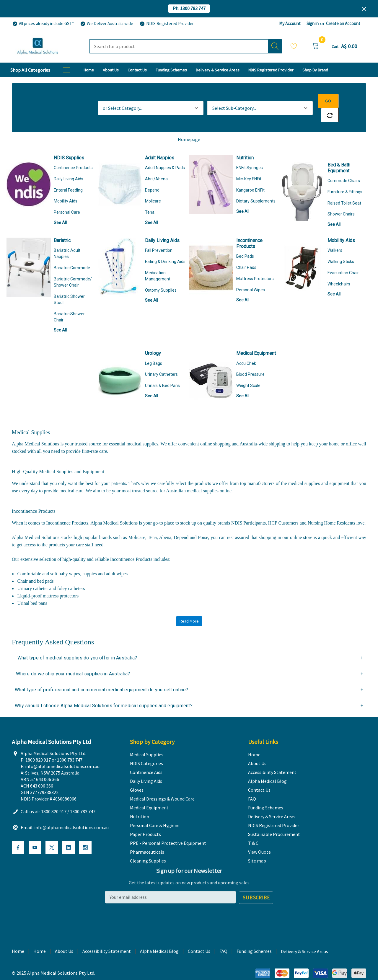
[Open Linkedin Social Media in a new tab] (69, 834)
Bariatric (62, 226)
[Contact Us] (137, 70)
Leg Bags (154, 349)
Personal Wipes (251, 276)
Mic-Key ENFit (249, 165)
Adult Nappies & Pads (165, 153)
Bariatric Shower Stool (69, 285)
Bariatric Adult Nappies (67, 239)
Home (40, 937)
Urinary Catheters (161, 360)
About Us (64, 937)
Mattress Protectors (255, 264)
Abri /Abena (156, 165)
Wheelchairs (339, 270)
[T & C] (315, 70)
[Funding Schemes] (171, 70)
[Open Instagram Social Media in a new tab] (85, 834)
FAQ (223, 937)
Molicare (153, 187)
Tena (150, 198)
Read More (189, 607)
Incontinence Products (249, 229)
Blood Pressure (250, 360)
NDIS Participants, (250, 509)
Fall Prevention (159, 236)
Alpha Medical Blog (159, 937)
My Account (290, 23)
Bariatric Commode (72, 254)
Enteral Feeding (68, 176)
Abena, (166, 523)
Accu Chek (246, 349)
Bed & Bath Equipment (339, 154)
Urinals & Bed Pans (162, 371)
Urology (153, 339)
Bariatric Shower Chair (69, 303)
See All (60, 208)
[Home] (89, 70)
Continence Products (73, 153)
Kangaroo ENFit (250, 176)
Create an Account (343, 23)
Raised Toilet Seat (344, 189)
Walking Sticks (341, 247)
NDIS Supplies (69, 144)
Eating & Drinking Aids (165, 247)
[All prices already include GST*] (43, 24)
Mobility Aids (66, 187)
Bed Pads (245, 242)
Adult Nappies (160, 144)
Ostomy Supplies (161, 276)
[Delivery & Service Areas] (218, 70)
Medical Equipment (256, 339)
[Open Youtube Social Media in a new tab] (35, 834)
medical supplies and (309, 469)
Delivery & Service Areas (304, 938)
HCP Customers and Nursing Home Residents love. (317, 509)
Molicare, (138, 523)
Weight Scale (248, 371)
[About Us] (111, 70)
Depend (152, 176)
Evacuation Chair (343, 259)
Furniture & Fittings (345, 178)
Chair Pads (246, 253)
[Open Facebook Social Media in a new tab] (18, 834)
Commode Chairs (344, 166)
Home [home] (18, 937)
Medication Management (158, 262)
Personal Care (67, 198)
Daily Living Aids (69, 165)
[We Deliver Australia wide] (106, 24)
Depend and (186, 523)
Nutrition (245, 144)
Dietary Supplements (256, 187)
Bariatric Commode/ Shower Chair (73, 268)
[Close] (364, 9)
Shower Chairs (341, 200)
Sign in (313, 23)
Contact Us (199, 937)
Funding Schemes (254, 937)
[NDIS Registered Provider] (166, 24)
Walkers (335, 236)
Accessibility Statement (107, 937)
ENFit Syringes (250, 153)
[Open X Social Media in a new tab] (52, 834)
